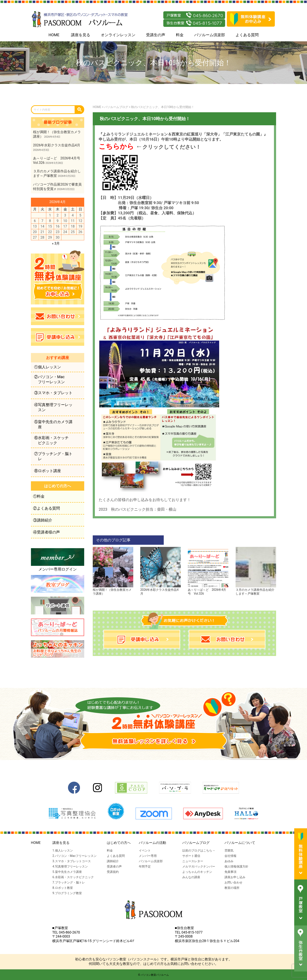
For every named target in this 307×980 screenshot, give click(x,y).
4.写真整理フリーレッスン (70, 866)
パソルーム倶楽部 (210, 35)
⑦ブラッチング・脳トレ (53, 456)
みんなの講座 (191, 877)
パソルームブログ (196, 843)
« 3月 (56, 243)
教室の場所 (232, 888)
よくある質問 (247, 35)
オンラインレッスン (118, 35)
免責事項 (230, 872)
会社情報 (230, 856)
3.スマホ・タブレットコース (72, 861)
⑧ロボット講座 (48, 471)
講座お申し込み (235, 877)
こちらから (116, 146)
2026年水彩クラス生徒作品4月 (161, 590)
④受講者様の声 (46, 532)
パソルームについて (240, 843)
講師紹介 (113, 861)
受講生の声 (156, 35)
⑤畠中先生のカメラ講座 (53, 424)
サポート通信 (191, 856)
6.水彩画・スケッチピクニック (73, 877)
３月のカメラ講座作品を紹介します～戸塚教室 (256, 590)
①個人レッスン (48, 367)
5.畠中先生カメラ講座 (67, 872)
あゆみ (229, 861)
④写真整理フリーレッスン (53, 407)
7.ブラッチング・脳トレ (69, 882)
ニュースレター (193, 861)
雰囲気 (229, 850)
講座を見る (81, 35)
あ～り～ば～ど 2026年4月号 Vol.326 (208, 590)
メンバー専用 (148, 856)
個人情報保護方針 (236, 866)
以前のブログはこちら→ (199, 850)
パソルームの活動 (152, 843)
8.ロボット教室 (63, 888)
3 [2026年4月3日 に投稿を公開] (65, 215)
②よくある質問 (46, 508)
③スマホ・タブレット (53, 393)
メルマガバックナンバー (199, 866)
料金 (180, 35)
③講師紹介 (43, 520)
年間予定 (145, 866)
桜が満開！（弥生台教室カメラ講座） (113, 590)
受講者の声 (114, 866)
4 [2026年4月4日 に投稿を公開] (73, 215)
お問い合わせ (233, 882)
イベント (145, 850)
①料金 (39, 496)
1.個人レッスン (63, 850)
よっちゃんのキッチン (197, 872)
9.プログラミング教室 (67, 893)
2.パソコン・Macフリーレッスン (75, 856)
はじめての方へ (119, 843)
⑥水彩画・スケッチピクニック (51, 440)
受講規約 (113, 872)
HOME (54, 35)
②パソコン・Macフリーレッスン (49, 379)
